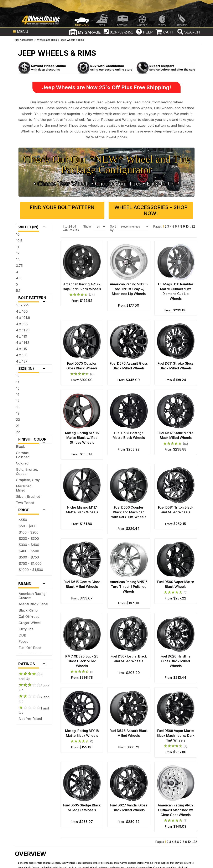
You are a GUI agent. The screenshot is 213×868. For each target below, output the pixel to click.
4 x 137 (22, 361)
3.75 (19, 266)
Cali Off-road (29, 617)
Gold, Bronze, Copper (27, 472)
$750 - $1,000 (30, 563)
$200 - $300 (29, 539)
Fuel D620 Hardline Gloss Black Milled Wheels (176, 661)
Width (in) (34, 227)
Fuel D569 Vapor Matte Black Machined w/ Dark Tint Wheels (176, 736)
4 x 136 (22, 355)
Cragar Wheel (30, 623)
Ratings (34, 664)
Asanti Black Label (33, 604)
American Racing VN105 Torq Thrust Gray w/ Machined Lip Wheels (129, 289)
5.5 (18, 291)
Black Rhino (28, 610)
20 (18, 420)
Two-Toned (25, 503)
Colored (22, 463)
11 (17, 247)
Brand (34, 584)
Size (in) (34, 369)
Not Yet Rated (30, 719)
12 (18, 253)
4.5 (18, 278)
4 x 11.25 (23, 330)
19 (18, 413)
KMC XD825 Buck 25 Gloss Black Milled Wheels (82, 661)
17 (18, 401)
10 (18, 234)
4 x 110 (22, 336)
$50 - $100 (28, 526)
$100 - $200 (29, 532)
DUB (22, 635)
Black (20, 447)
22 (18, 432)
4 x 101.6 (23, 318)
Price (34, 510)
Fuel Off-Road (30, 648)
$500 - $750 (29, 557)
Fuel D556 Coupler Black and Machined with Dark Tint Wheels (129, 512)
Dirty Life (26, 629)
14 (18, 259)
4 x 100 (22, 311)
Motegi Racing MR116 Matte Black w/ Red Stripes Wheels (82, 438)
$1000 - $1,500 (31, 570)
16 (18, 395)
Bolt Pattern (34, 299)
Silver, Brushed (28, 497)
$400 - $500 (29, 551)
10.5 (19, 241)
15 (18, 388)
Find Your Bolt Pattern (62, 207)
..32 (193, 226)
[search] (188, 32)
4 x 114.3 (23, 343)
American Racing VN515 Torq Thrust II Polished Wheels (129, 587)
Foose (24, 641)
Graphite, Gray (28, 480)
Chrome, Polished (23, 455)
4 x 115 (21, 349)
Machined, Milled (24, 488)
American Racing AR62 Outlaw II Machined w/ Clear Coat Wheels (176, 810)
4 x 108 (22, 324)
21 (18, 426)
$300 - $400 (29, 545)
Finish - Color (34, 440)
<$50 (23, 520)
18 (18, 407)
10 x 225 (23, 305)
